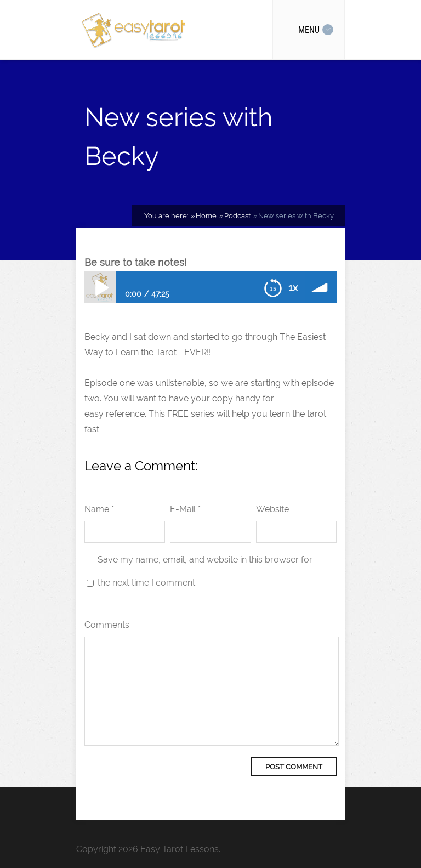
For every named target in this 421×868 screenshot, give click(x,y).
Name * (99, 509)
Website (272, 509)
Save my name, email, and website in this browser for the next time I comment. (205, 571)
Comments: (108, 625)
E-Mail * (185, 509)
